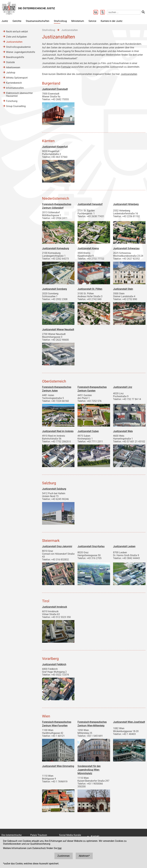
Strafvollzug (60, 21)
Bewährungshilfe (15, 57)
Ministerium (78, 21)
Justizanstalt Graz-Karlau (91, 546)
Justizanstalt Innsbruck (55, 607)
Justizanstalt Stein (123, 289)
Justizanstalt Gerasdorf (90, 204)
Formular (66, 67)
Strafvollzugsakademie (18, 47)
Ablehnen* (84, 856)
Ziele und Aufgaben (16, 37)
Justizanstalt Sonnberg (54, 289)
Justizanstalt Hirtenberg (126, 204)
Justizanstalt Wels (123, 431)
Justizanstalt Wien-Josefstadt (129, 722)
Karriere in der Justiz (112, 21)
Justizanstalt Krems (88, 248)
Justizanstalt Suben (88, 431)
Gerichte (17, 21)
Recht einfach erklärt (17, 32)
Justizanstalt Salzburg (54, 489)
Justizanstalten (129, 74)
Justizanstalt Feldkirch (54, 664)
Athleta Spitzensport (17, 78)
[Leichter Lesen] (97, 13)
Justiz (5, 21)
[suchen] (124, 12)
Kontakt (95, 836)
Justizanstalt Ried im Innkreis (58, 431)
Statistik (10, 62)
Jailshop (11, 73)
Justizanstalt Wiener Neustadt (58, 330)
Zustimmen (64, 856)
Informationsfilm (15, 88)
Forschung (12, 101)
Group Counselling (16, 106)
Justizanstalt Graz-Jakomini (57, 546)
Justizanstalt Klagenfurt (55, 147)
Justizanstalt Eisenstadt (55, 89)
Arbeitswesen (13, 67)
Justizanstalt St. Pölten (90, 289)
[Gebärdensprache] (104, 13)
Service (92, 21)
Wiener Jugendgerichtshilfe (21, 52)
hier (59, 848)
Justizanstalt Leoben (124, 546)
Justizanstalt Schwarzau (126, 248)
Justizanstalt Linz (123, 387)
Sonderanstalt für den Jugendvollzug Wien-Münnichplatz (89, 770)
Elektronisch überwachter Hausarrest (19, 95)
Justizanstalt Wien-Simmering (58, 766)
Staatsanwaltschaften (38, 21)
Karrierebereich (14, 83)
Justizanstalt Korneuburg (55, 248)
